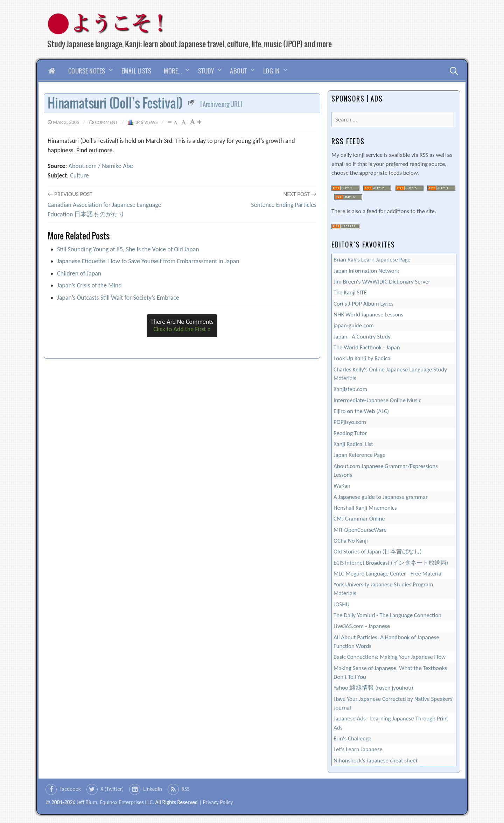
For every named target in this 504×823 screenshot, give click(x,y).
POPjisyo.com (350, 422)
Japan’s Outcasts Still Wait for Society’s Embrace (118, 298)
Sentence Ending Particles (284, 205)
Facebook (70, 789)
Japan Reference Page (359, 455)
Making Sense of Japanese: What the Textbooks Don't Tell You (390, 672)
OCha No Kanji (351, 541)
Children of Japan (79, 273)
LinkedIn (153, 789)
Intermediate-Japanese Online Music (377, 400)
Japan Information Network (366, 271)
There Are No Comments (182, 326)
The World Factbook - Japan (367, 347)
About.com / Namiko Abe (101, 166)
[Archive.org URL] (221, 104)
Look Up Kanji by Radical (363, 358)
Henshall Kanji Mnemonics (365, 508)
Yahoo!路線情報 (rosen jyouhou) (373, 688)
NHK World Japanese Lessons (368, 315)
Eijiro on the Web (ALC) (361, 411)
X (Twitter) (112, 789)
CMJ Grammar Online (359, 519)
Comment (107, 122)
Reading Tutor (350, 433)
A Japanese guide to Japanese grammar (381, 497)
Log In (272, 71)
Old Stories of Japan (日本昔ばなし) (378, 552)
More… (173, 71)
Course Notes (87, 71)
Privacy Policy (218, 802)
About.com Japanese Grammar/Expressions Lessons (386, 470)
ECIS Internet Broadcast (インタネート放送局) (391, 563)
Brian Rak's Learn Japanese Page (372, 260)
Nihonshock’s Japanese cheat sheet (376, 761)
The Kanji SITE (350, 292)
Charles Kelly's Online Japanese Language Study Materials (390, 374)
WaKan (342, 486)
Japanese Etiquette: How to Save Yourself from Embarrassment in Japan (148, 261)
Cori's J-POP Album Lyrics (363, 304)
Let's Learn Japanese (358, 749)
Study (206, 71)
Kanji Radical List (353, 444)
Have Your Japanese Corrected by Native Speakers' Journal (394, 703)
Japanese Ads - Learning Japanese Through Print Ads (391, 723)
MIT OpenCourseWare (360, 530)
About (239, 71)
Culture (79, 175)
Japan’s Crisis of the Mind (89, 285)
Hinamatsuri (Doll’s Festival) (121, 103)
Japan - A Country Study (362, 337)
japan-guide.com (354, 325)
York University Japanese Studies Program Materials (383, 589)
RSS (186, 789)
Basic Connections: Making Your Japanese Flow (390, 657)
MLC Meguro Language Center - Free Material (388, 574)
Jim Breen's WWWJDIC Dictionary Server (382, 282)
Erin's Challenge (352, 738)
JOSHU (342, 604)
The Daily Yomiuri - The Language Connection (387, 615)
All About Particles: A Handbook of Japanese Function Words (386, 642)
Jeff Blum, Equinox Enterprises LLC (115, 802)
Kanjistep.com (350, 389)
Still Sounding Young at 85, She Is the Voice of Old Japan (128, 249)
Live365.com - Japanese (362, 626)
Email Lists (136, 71)
